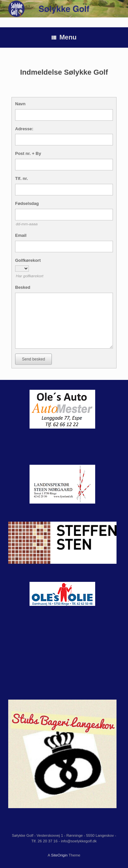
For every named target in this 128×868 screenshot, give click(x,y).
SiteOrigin (59, 855)
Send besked (33, 359)
